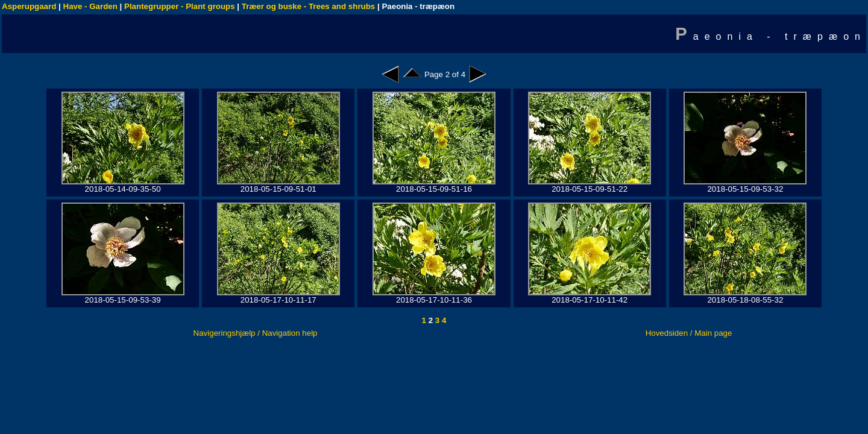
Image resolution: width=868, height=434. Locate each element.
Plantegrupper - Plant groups (180, 6)
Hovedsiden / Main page (689, 333)
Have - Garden (90, 6)
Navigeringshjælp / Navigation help (256, 333)
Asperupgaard (29, 6)
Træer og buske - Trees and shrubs (308, 6)
